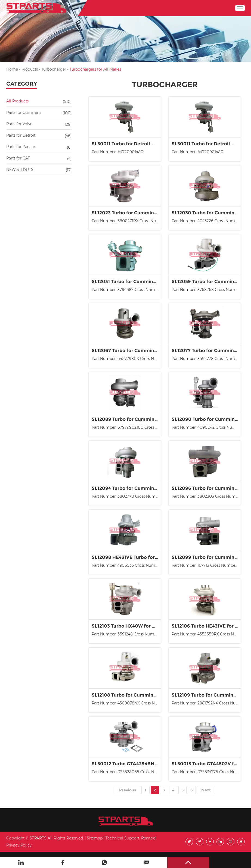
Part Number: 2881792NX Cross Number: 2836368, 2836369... (206, 703)
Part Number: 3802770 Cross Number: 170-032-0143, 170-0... (126, 496)
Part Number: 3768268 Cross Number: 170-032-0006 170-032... (206, 290)
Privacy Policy (19, 845)
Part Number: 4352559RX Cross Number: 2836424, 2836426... (206, 634)
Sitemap (95, 838)
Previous (128, 790)
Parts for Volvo (19, 124)
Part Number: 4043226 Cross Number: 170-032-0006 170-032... (206, 221)
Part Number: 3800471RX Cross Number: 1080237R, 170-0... (126, 221)
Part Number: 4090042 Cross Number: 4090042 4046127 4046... (206, 427)
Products (30, 69)
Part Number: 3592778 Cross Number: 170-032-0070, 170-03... (206, 359)
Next (206, 790)
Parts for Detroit (21, 135)
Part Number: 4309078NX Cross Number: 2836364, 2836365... (126, 703)
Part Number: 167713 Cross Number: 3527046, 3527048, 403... (206, 565)
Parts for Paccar (21, 147)
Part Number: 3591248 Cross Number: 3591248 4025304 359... (126, 634)
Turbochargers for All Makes (95, 69)
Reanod (148, 838)
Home (12, 69)
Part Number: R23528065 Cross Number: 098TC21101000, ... (126, 772)
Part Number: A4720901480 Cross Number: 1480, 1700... (197, 153)
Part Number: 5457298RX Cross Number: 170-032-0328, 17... (126, 359)
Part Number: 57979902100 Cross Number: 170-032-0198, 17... (126, 427)
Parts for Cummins (24, 112)
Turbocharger (54, 69)
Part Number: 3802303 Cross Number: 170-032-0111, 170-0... (206, 496)
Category (22, 84)
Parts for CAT (18, 158)
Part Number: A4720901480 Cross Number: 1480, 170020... (119, 153)
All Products (17, 101)
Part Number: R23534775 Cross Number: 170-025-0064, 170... (206, 772)
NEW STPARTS (20, 170)
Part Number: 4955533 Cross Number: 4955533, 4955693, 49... (126, 565)
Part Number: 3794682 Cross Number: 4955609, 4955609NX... (126, 290)
